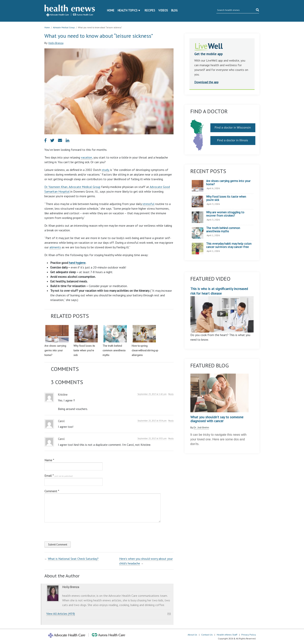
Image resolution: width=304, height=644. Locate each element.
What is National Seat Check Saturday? (73, 559)
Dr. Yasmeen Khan (56, 187)
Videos (163, 10)
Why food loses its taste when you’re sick (84, 350)
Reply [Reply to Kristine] (171, 394)
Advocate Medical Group (64, 27)
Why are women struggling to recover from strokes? (225, 214)
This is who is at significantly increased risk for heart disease (222, 310)
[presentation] (71, 531)
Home (111, 10)
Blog (174, 10)
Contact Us (207, 635)
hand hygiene (77, 263)
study (105, 170)
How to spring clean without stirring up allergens (145, 350)
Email (58, 476)
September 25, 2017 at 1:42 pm (152, 394)
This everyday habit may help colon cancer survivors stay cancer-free (229, 245)
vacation (86, 157)
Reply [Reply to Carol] (171, 421)
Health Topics (128, 10)
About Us (192, 635)
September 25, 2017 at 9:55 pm (152, 438)
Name (49, 460)
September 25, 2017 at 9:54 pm (152, 421)
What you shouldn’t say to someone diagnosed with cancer (217, 419)
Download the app (206, 82)
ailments (55, 247)
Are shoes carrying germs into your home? (55, 350)
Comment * (52, 491)
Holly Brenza (56, 43)
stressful (148, 204)
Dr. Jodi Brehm (201, 428)
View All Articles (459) (61, 614)
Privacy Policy (249, 635)
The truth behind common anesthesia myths (114, 350)
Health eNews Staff (227, 635)
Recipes (150, 10)
